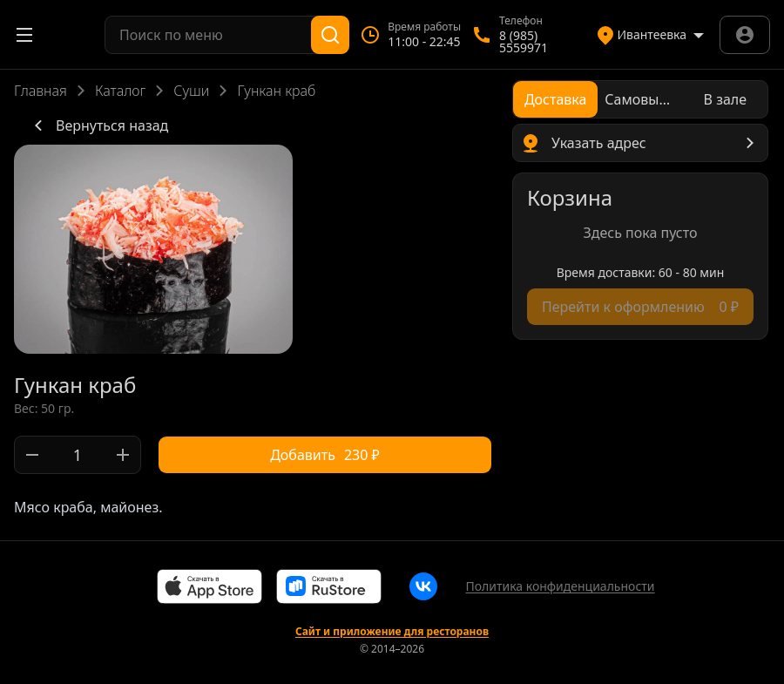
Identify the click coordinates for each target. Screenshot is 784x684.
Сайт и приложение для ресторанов (392, 632)
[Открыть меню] (24, 35)
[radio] (555, 99)
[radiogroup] (640, 99)
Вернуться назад (98, 125)
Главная (41, 91)
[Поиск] (330, 35)
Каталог (120, 91)
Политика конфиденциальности (560, 586)
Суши (191, 91)
